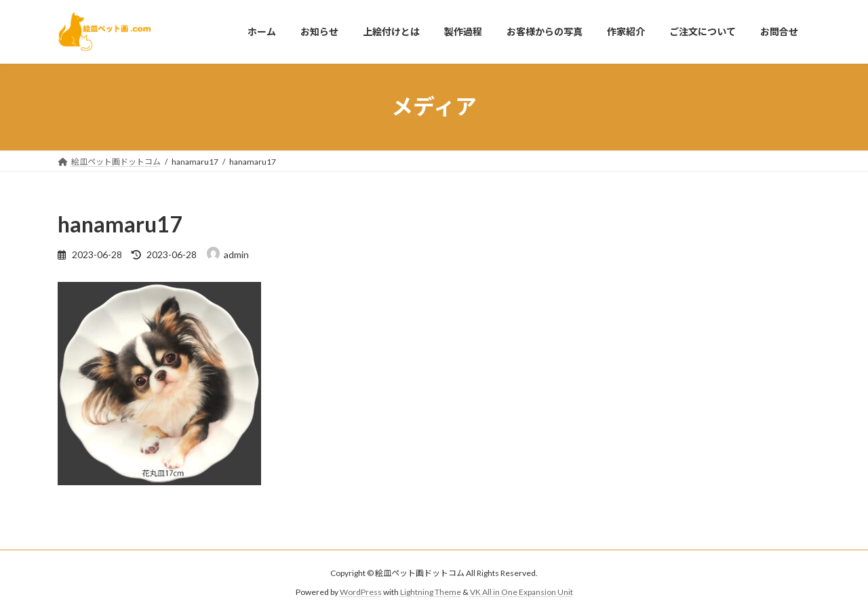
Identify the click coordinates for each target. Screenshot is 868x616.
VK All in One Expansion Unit (521, 593)
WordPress (361, 593)
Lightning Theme (431, 593)
